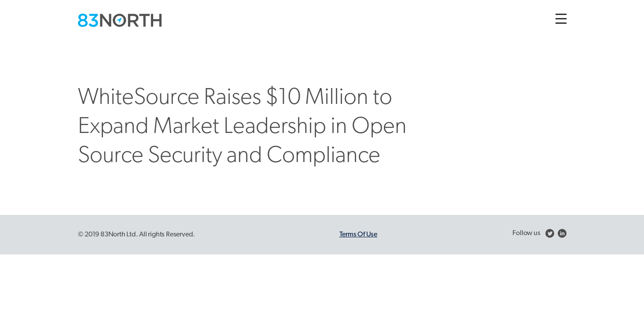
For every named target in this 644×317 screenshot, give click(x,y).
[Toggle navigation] (561, 19)
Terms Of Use (358, 235)
